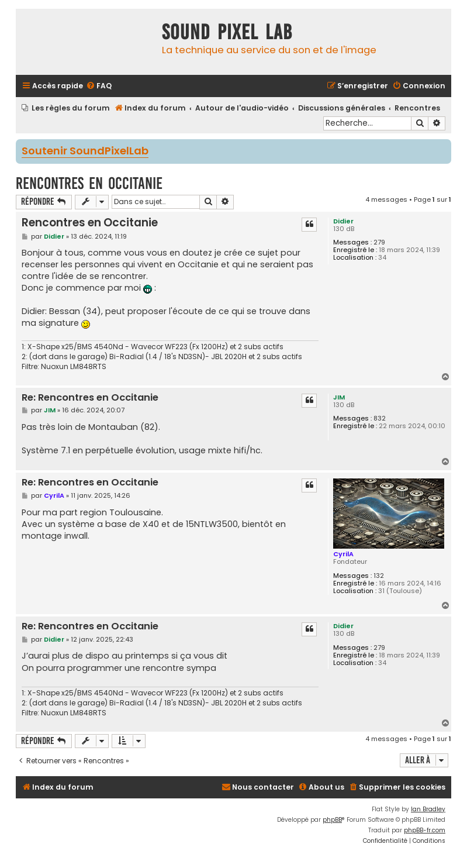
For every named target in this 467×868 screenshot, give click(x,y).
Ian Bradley (428, 809)
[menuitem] (99, 86)
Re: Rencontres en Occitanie (90, 398)
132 (379, 576)
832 (380, 418)
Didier (343, 221)
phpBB (332, 820)
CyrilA (343, 554)
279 (379, 242)
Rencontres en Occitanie (89, 183)
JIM (339, 397)
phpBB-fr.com (425, 830)
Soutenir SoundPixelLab (85, 151)
